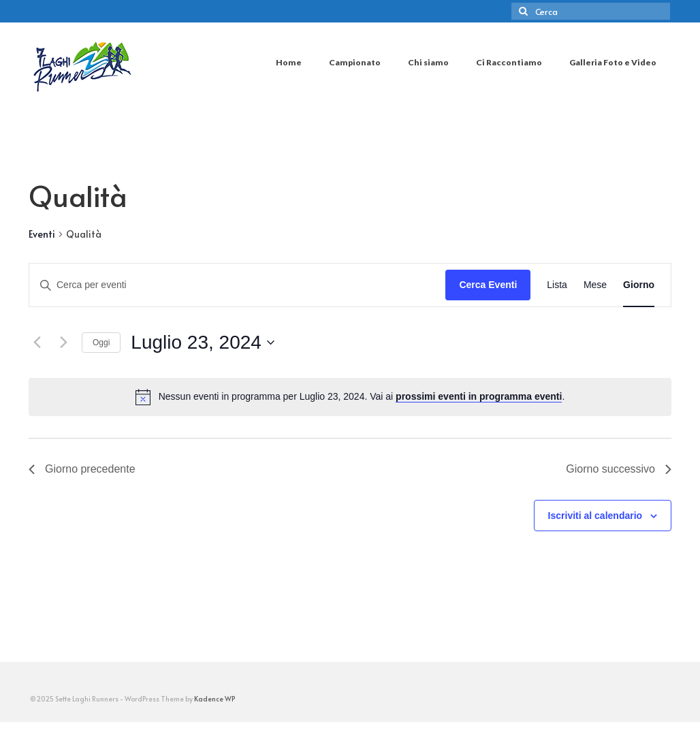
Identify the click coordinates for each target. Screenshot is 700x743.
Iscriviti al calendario (595, 516)
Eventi (42, 234)
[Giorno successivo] (63, 343)
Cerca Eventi (488, 285)
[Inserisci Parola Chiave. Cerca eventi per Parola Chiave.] (237, 285)
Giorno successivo (619, 469)
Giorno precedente (82, 469)
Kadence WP (214, 699)
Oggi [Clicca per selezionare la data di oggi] (101, 343)
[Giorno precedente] (37, 343)
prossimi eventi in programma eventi (479, 396)
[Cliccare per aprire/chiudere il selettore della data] (203, 343)
